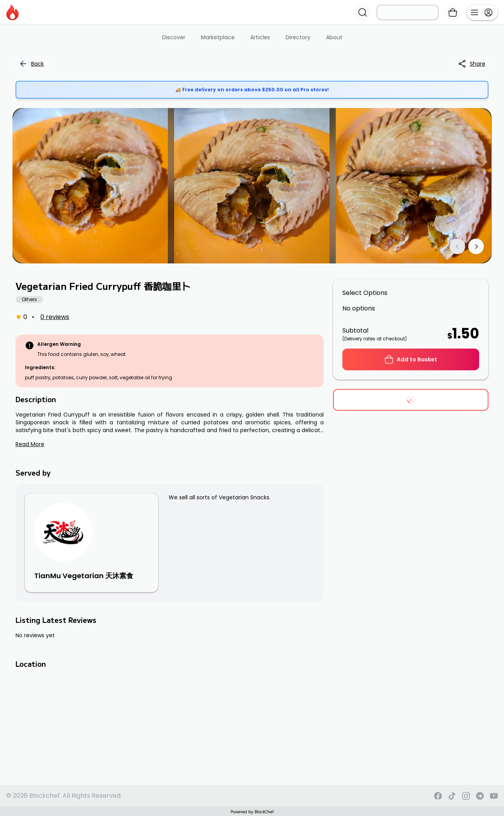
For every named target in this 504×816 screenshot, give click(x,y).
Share (471, 64)
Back (31, 64)
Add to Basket (411, 359)
